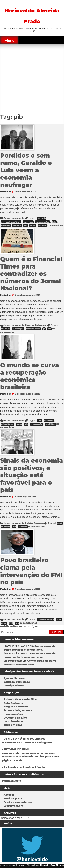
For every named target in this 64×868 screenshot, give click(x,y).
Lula (54, 222)
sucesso (42, 226)
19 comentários (36, 527)
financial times (33, 329)
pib (26, 226)
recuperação (37, 424)
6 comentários (55, 225)
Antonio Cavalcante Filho (20, 699)
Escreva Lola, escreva (18, 710)
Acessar (9, 795)
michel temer (7, 424)
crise (59, 620)
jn (44, 329)
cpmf (60, 523)
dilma (4, 623)
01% (40, 421)
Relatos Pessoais (34, 523)
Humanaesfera (13, 714)
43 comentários (28, 623)
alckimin (42, 218)
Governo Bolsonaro (35, 325)
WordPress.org (14, 806)
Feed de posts (13, 798)
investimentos (42, 222)
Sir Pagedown (13, 661)
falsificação (18, 329)
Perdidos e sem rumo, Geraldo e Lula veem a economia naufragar (26, 170)
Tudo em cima (13, 725)
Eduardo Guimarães (17, 682)
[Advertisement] (32, 78)
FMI (11, 623)
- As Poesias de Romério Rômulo (23, 767)
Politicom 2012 (11, 781)
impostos (5, 527)
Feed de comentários (18, 802)
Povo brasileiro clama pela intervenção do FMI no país (31, 571)
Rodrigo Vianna (14, 686)
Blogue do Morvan (16, 707)
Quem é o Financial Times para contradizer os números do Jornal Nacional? (31, 274)
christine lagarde (46, 620)
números (17, 226)
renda (33, 226)
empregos (28, 222)
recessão (23, 527)
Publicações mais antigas (19, 626)
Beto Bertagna (13, 703)
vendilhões (50, 424)
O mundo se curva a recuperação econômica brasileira (30, 376)
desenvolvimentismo (11, 222)
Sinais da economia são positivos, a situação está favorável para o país (31, 475)
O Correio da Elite (15, 718)
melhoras (6, 226)
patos (19, 424)
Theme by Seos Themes (52, 865)
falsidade (5, 329)
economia (19, 218)
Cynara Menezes (14, 678)
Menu (9, 40)
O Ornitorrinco (13, 721)
